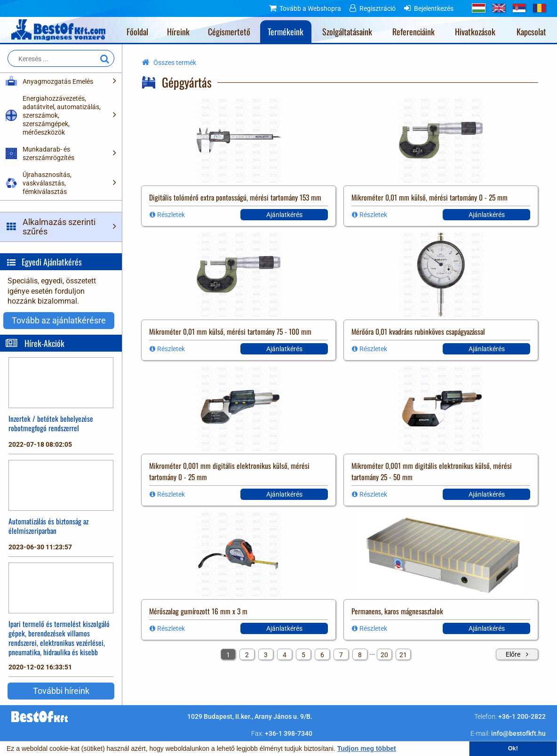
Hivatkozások (475, 32)
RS (519, 8)
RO (539, 8)
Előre (513, 654)
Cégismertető (229, 32)
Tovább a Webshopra (310, 8)
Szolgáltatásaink (347, 32)
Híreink (178, 32)
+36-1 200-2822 (522, 716)
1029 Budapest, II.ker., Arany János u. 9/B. (250, 716)
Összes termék (175, 63)
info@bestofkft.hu (518, 733)
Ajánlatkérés (284, 215)
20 (384, 655)
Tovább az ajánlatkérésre (59, 320)
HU (479, 8)
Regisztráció (378, 8)
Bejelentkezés (434, 8)
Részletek (171, 215)
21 (403, 655)
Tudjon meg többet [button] (367, 748)
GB (499, 8)
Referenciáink (414, 32)
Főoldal (137, 32)
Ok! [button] (513, 748)
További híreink (61, 691)
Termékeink (286, 32)
